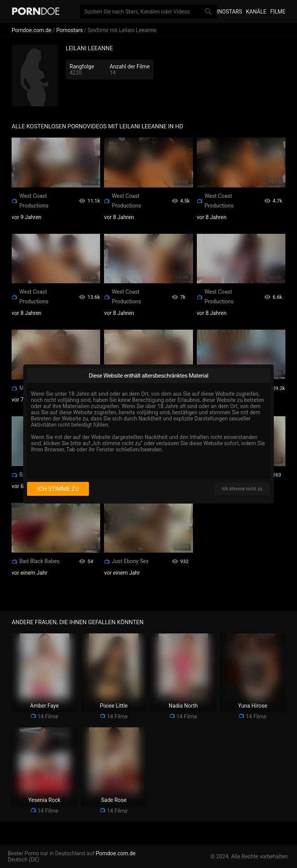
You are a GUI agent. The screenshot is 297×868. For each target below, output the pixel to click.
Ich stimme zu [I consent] (58, 489)
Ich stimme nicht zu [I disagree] (242, 489)
